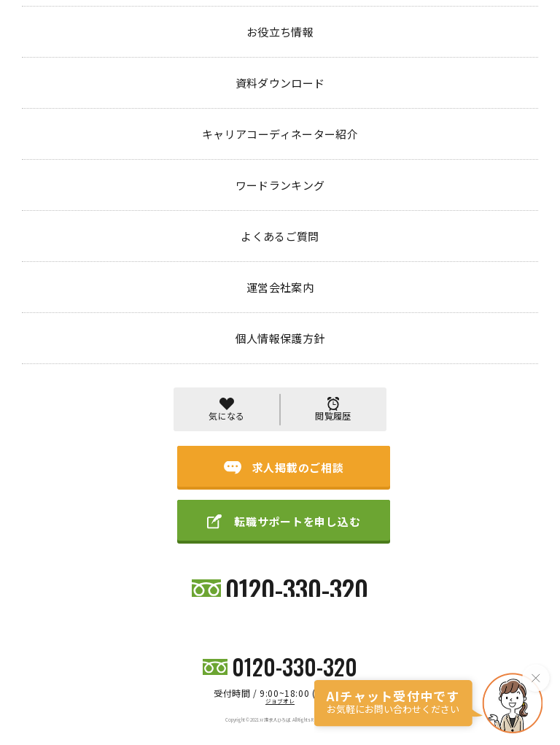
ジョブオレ (280, 701)
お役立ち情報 (149, 589)
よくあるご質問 (380, 589)
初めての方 (95, 589)
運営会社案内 (440, 589)
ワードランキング (314, 589)
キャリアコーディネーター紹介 (229, 589)
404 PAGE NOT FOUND (147, 61)
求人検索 (47, 589)
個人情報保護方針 (502, 589)
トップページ (50, 61)
